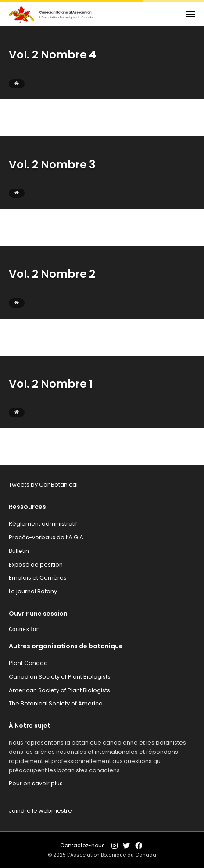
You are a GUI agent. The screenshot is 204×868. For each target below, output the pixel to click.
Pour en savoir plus (36, 783)
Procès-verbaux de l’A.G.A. (47, 537)
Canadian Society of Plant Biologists (60, 677)
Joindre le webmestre (40, 811)
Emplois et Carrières (38, 578)
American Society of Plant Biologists (59, 690)
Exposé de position (36, 565)
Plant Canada (28, 663)
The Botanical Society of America (56, 703)
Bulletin (19, 551)
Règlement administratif (43, 524)
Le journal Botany (33, 591)
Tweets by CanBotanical (43, 485)
